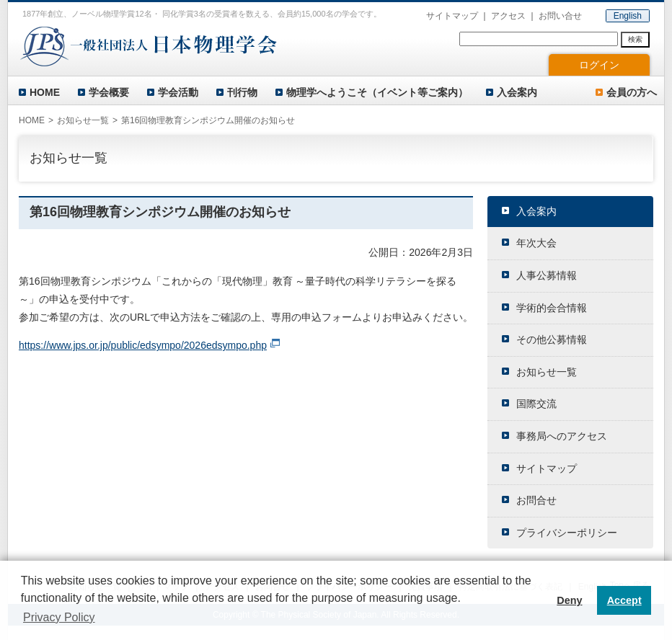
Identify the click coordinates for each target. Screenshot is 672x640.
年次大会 (536, 243)
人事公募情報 (547, 275)
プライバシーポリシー (567, 533)
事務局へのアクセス (562, 436)
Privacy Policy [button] (59, 617)
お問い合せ (560, 16)
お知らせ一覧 (83, 120)
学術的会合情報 (552, 308)
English (628, 16)
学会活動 (178, 92)
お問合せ (536, 500)
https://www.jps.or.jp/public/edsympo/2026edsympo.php (143, 345)
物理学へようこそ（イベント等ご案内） (377, 92)
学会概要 (109, 92)
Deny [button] (569, 600)
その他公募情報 (552, 339)
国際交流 (536, 404)
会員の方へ (632, 92)
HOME (45, 92)
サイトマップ (452, 16)
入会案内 (517, 92)
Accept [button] (624, 600)
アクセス (508, 16)
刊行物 (242, 92)
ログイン (599, 65)
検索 (635, 39)
